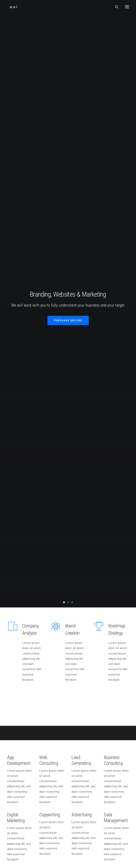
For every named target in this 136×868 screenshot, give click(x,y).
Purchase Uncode (68, 67)
